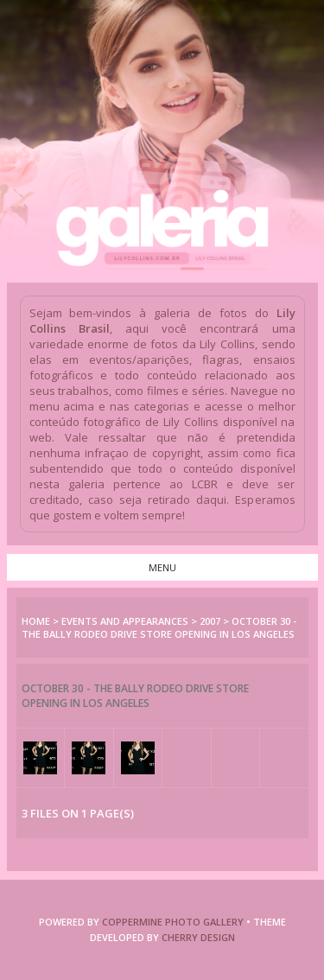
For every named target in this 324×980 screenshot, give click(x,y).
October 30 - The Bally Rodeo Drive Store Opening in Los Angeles (159, 627)
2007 (210, 621)
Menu (162, 567)
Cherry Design (198, 937)
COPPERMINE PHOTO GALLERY (173, 922)
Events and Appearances (125, 621)
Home (36, 621)
